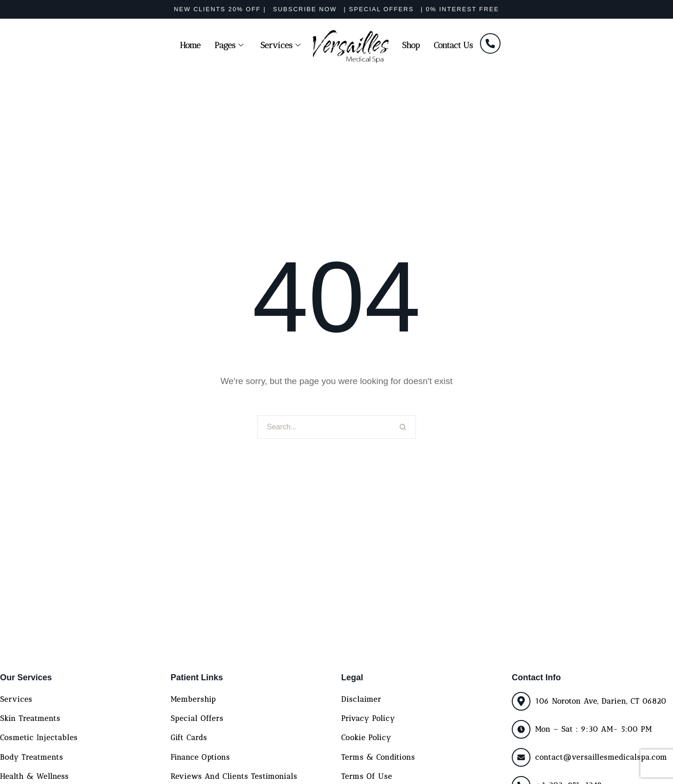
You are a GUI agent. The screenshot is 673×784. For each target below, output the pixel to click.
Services (280, 46)
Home (190, 45)
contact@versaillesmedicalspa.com (601, 757)
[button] (220, 9)
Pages (229, 46)
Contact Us (453, 45)
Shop (411, 45)
